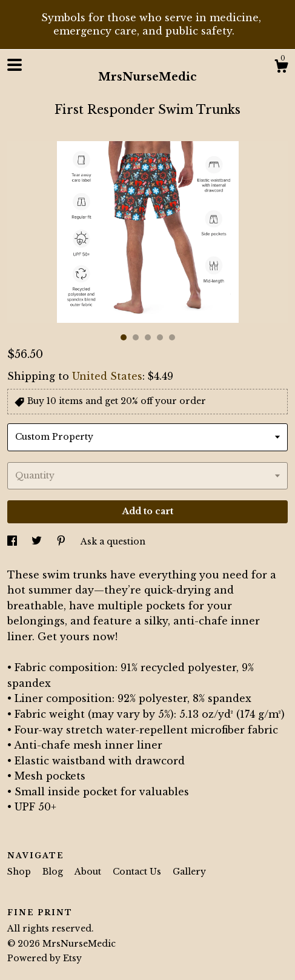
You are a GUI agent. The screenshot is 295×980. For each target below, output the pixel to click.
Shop (20, 872)
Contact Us (138, 872)
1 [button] (124, 337)
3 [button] (148, 337)
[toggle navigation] (15, 65)
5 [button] (172, 337)
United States (107, 376)
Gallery (189, 872)
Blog (54, 872)
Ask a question (113, 541)
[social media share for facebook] (13, 541)
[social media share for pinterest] (62, 541)
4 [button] (160, 337)
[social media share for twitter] (38, 541)
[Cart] (281, 68)
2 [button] (136, 337)
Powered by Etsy (45, 958)
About (89, 872)
